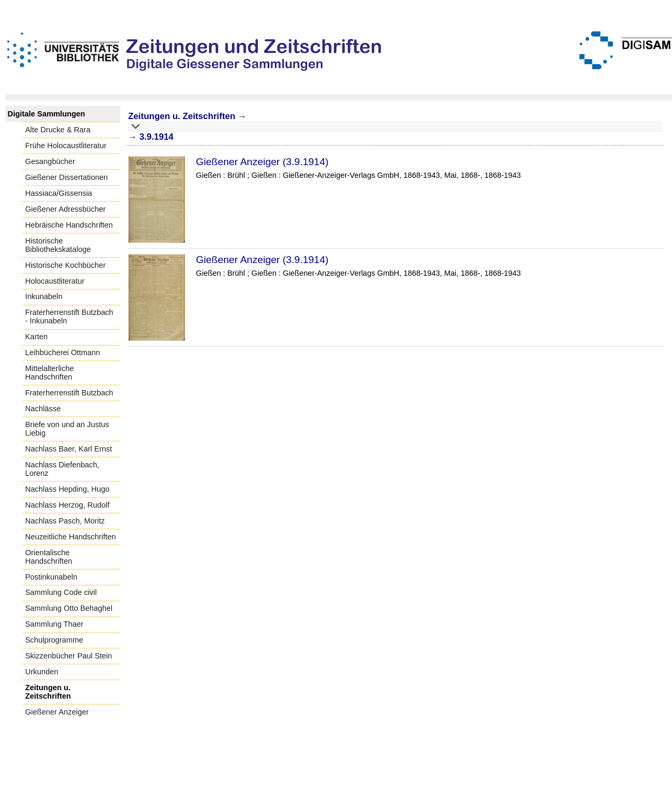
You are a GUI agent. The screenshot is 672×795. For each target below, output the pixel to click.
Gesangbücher (50, 161)
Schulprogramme (55, 640)
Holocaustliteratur (55, 281)
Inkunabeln (44, 296)
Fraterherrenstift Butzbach (69, 393)
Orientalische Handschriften (49, 557)
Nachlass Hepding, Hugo (68, 489)
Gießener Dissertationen (67, 177)
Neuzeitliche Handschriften (71, 537)
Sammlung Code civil (61, 592)
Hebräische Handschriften (69, 225)
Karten (37, 337)
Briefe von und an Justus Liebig (67, 429)
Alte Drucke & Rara (58, 130)
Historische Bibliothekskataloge (58, 245)
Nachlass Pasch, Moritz (65, 521)
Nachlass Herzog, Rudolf (68, 505)
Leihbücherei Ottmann (63, 353)
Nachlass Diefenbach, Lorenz (62, 469)
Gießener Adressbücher (66, 209)
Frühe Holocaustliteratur (66, 146)
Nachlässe (43, 409)
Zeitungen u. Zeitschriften (48, 692)
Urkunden (42, 672)
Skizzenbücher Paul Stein (69, 656)
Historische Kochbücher (66, 265)
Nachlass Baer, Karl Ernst (69, 449)
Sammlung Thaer (55, 624)
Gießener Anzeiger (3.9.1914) (262, 162)
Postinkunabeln (51, 577)
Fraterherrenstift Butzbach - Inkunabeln (69, 317)
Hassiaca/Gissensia (59, 193)
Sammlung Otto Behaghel (69, 608)
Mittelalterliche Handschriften (50, 373)
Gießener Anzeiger (57, 712)
